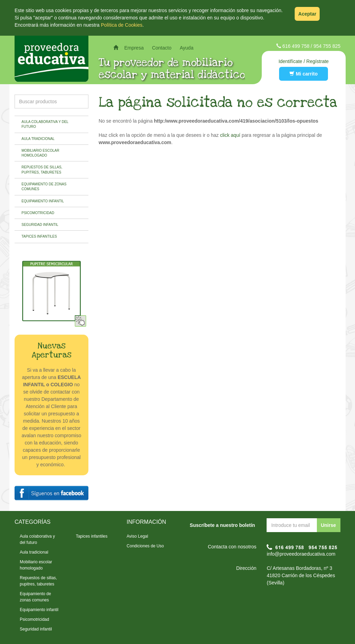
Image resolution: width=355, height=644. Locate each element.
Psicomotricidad (38, 213)
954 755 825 (327, 46)
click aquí (230, 135)
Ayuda (186, 48)
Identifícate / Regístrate (304, 61)
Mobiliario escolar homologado (40, 153)
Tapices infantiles (39, 236)
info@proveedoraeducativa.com (301, 554)
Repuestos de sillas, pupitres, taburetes (42, 170)
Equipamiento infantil (43, 201)
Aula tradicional (38, 139)
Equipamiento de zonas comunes (44, 187)
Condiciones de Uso (145, 546)
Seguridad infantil (40, 225)
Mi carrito (304, 74)
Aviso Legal (137, 536)
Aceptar (307, 14)
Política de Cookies (122, 25)
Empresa (134, 48)
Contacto (162, 48)
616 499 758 (296, 46)
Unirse (328, 525)
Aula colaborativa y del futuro (45, 124)
